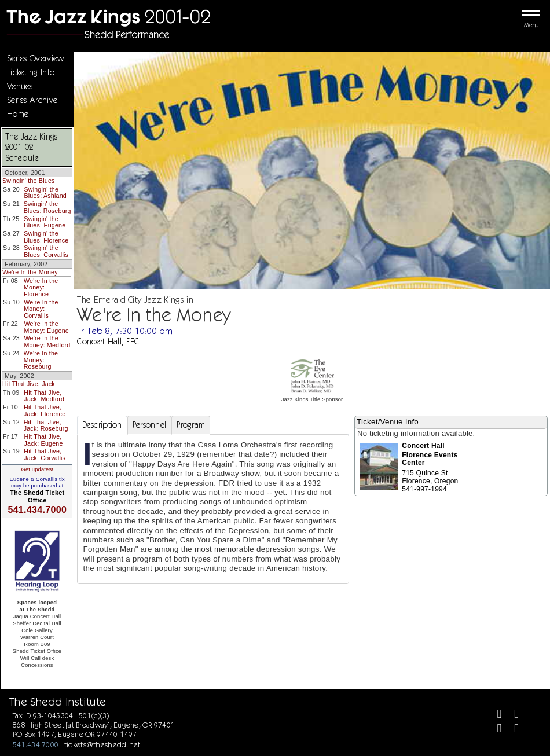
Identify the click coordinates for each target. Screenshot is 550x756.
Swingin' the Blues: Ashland (45, 193)
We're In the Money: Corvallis (41, 309)
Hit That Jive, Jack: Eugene (44, 440)
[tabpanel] (213, 509)
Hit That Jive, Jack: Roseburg (46, 425)
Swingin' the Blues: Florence (46, 237)
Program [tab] (191, 425)
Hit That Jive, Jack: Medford (44, 396)
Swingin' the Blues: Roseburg (47, 207)
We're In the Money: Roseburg (41, 360)
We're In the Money (30, 272)
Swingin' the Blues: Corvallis (46, 251)
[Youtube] (511, 730)
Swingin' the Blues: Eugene (45, 222)
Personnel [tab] (150, 425)
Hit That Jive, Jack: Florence (45, 410)
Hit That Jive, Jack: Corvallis (45, 454)
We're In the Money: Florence (41, 287)
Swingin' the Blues (29, 181)
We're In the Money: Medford (47, 342)
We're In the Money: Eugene (47, 327)
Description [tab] (102, 425)
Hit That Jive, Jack (29, 384)
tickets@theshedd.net (102, 744)
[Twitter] (511, 715)
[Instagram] (495, 730)
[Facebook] (495, 715)
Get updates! (37, 469)
